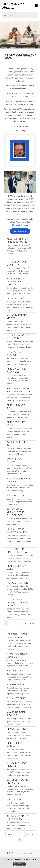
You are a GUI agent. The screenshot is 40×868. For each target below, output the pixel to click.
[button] (20, 231)
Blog (18, 853)
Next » (32, 624)
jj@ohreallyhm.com (20, 225)
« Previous (10, 835)
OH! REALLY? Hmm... (13, 6)
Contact (28, 853)
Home (10, 853)
